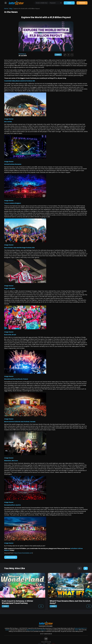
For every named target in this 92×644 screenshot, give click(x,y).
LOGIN (69, 3)
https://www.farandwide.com (23, 553)
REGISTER (82, 3)
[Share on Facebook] (68, 55)
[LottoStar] (15, 3)
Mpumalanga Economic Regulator (36, 630)
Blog (11, 9)
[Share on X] (72, 55)
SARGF (77, 630)
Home (6, 9)
